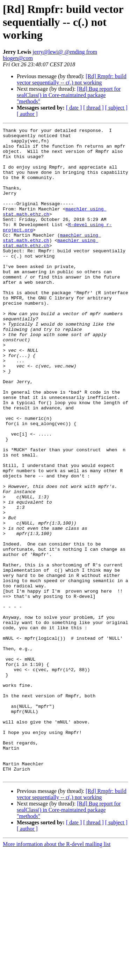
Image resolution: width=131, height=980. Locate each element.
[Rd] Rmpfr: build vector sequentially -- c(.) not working (72, 79)
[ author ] (27, 114)
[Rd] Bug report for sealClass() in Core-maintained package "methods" (69, 95)
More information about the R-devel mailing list (57, 974)
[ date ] (74, 108)
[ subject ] (116, 108)
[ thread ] (93, 108)
